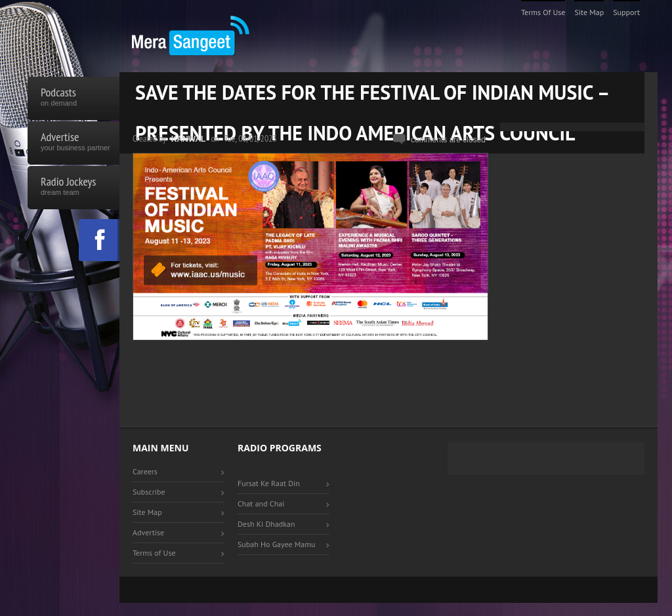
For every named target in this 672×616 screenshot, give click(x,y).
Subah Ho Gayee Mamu (276, 544)
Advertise (73, 143)
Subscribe (149, 492)
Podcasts (73, 98)
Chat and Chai (261, 503)
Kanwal (189, 139)
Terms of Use (543, 12)
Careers (145, 471)
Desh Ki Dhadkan (266, 524)
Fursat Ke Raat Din (269, 483)
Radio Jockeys (73, 188)
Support (626, 12)
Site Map (589, 12)
